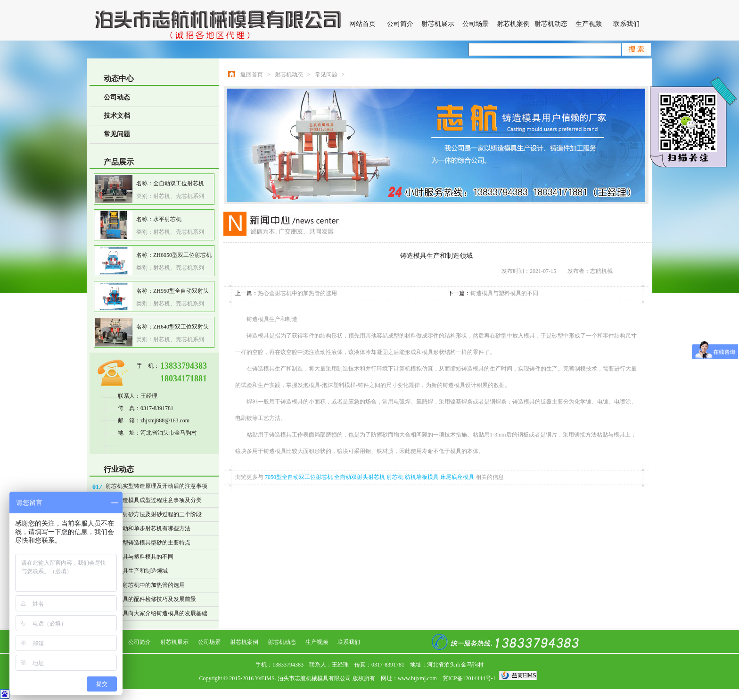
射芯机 (396, 477)
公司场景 (476, 24)
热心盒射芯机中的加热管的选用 (145, 585)
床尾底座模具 (458, 477)
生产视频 (589, 24)
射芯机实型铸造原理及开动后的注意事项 (156, 486)
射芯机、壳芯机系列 (179, 196)
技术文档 (117, 116)
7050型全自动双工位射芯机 (300, 477)
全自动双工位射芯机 (179, 183)
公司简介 (400, 24)
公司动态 (117, 97)
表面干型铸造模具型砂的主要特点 (148, 543)
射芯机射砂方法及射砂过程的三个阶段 (154, 514)
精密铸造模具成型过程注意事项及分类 (154, 500)
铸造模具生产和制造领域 (137, 571)
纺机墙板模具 (423, 477)
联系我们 (626, 24)
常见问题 (117, 134)
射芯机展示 (438, 24)
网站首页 (362, 24)
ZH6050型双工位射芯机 (182, 255)
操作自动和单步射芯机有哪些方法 (148, 528)
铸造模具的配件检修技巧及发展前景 (151, 599)
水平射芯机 (167, 219)
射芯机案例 (513, 24)
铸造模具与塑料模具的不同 (140, 557)
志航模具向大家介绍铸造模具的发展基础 (156, 613)
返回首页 (252, 74)
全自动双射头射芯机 (360, 477)
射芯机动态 (551, 24)
